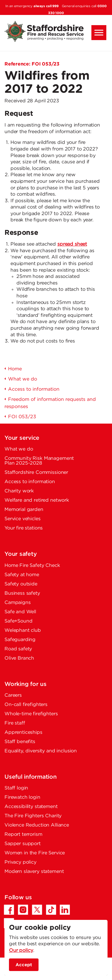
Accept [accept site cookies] (24, 965)
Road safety (18, 649)
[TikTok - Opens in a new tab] (51, 910)
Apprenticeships (23, 732)
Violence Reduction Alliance (37, 825)
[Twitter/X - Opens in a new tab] (37, 910)
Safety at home (22, 575)
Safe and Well (20, 612)
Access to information (30, 482)
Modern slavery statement (34, 872)
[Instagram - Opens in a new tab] (23, 910)
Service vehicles (23, 519)
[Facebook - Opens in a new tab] (9, 910)
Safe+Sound (19, 621)
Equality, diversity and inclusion (41, 751)
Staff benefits (20, 742)
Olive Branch (19, 658)
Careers (13, 695)
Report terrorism (23, 834)
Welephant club (23, 630)
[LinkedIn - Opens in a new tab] (65, 910)
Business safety (22, 593)
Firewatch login (22, 797)
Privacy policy (20, 862)
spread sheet (72, 244)
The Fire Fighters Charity (33, 816)
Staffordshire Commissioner (36, 472)
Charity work (19, 491)
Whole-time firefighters (31, 714)
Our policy (21, 951)
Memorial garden (24, 510)
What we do (19, 449)
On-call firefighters (26, 705)
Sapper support (23, 844)
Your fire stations (24, 528)
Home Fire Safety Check (32, 566)
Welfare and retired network (37, 500)
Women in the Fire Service (35, 853)
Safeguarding (20, 640)
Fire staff (15, 723)
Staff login (16, 788)
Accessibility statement (31, 807)
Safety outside (21, 584)
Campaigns (18, 603)
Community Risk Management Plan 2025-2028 (39, 461)
